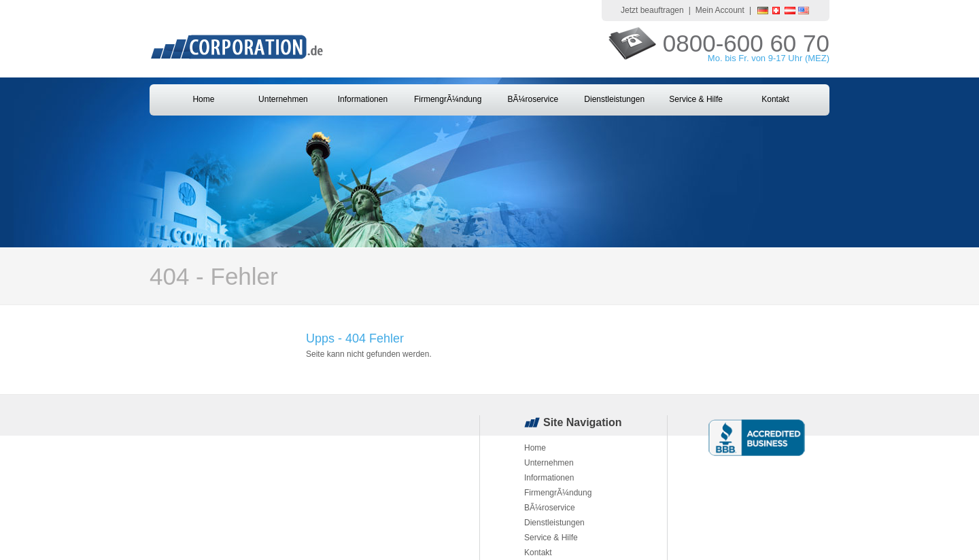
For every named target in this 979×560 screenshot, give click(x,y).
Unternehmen (283, 99)
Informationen (363, 99)
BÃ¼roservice (533, 99)
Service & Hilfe (696, 99)
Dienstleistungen (614, 99)
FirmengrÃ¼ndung (448, 99)
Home (203, 99)
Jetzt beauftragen (652, 10)
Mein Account (720, 10)
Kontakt (775, 99)
